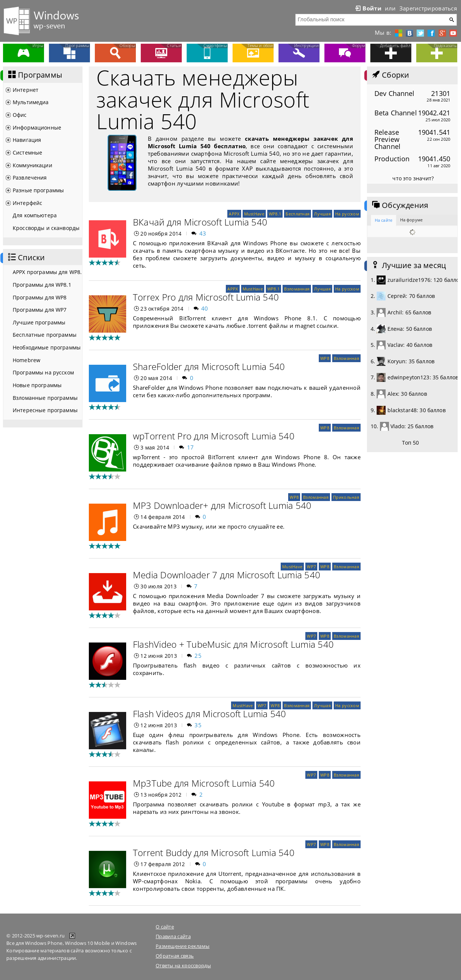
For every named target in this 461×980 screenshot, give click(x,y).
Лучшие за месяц (408, 265)
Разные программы (38, 190)
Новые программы (37, 385)
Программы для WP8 (40, 297)
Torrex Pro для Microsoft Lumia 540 (206, 297)
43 (203, 233)
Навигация (27, 140)
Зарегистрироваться (428, 8)
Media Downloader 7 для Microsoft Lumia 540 (227, 575)
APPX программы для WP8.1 (47, 272)
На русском (347, 214)
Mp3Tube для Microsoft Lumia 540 (204, 783)
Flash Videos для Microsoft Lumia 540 (210, 714)
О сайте (165, 927)
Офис (20, 115)
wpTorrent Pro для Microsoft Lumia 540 (214, 436)
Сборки (390, 75)
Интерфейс (27, 203)
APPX (234, 214)
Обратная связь (175, 956)
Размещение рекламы (183, 946)
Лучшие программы (39, 322)
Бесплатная (298, 214)
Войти (368, 8)
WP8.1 (275, 214)
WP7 (311, 567)
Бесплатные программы (45, 335)
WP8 (325, 358)
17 (191, 447)
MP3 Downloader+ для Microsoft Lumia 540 (222, 505)
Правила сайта (173, 936)
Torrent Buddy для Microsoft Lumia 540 (214, 853)
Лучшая (322, 214)
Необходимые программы (47, 347)
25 (198, 656)
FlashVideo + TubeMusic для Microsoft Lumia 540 (233, 644)
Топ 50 (411, 443)
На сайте (384, 220)
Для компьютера (35, 215)
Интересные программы (45, 410)
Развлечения (30, 178)
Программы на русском (43, 372)
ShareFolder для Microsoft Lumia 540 (209, 366)
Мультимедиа (31, 102)
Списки (26, 258)
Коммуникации (32, 165)
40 (205, 308)
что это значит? (413, 178)
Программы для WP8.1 (42, 285)
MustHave (254, 214)
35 (198, 725)
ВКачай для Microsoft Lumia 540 (200, 222)
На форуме (411, 220)
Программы (34, 75)
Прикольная (346, 497)
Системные (27, 153)
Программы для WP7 (40, 310)
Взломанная (297, 289)
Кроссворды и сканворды (46, 228)
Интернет (26, 90)
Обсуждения (399, 205)
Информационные (37, 127)
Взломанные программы (45, 398)
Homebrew (27, 360)
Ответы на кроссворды (183, 965)
